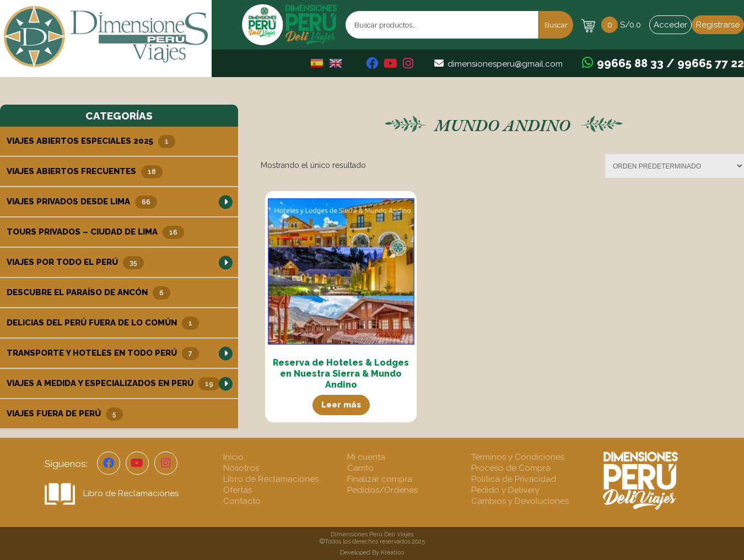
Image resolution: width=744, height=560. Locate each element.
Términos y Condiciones (518, 457)
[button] (226, 202)
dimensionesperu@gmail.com (505, 64)
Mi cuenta (366, 457)
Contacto (242, 501)
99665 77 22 (711, 63)
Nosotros (241, 468)
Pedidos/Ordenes (382, 490)
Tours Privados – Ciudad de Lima (95, 232)
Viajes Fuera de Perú (65, 414)
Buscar (556, 25)
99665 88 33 (630, 63)
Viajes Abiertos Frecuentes (85, 172)
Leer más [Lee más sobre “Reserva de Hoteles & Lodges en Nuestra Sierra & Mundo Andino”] (341, 405)
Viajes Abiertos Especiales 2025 (91, 142)
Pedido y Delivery (505, 490)
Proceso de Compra (511, 468)
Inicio (233, 457)
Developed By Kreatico (372, 553)
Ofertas (238, 490)
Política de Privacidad (514, 479)
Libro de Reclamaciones (112, 493)
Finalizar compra (380, 479)
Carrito (360, 468)
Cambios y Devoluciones (520, 501)
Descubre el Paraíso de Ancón (88, 293)
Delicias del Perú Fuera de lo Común (103, 323)
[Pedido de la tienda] (675, 166)
